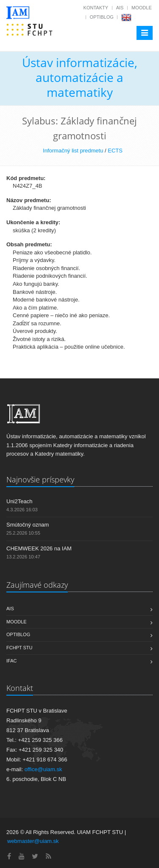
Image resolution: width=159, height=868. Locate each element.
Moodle (142, 8)
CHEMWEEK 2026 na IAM (39, 548)
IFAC (11, 661)
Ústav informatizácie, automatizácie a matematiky (80, 77)
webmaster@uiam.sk (33, 841)
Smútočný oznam (28, 525)
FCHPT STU (20, 648)
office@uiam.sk (43, 769)
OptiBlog (102, 17)
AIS (120, 8)
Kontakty (96, 8)
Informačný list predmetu (73, 151)
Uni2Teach (19, 501)
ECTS (115, 151)
